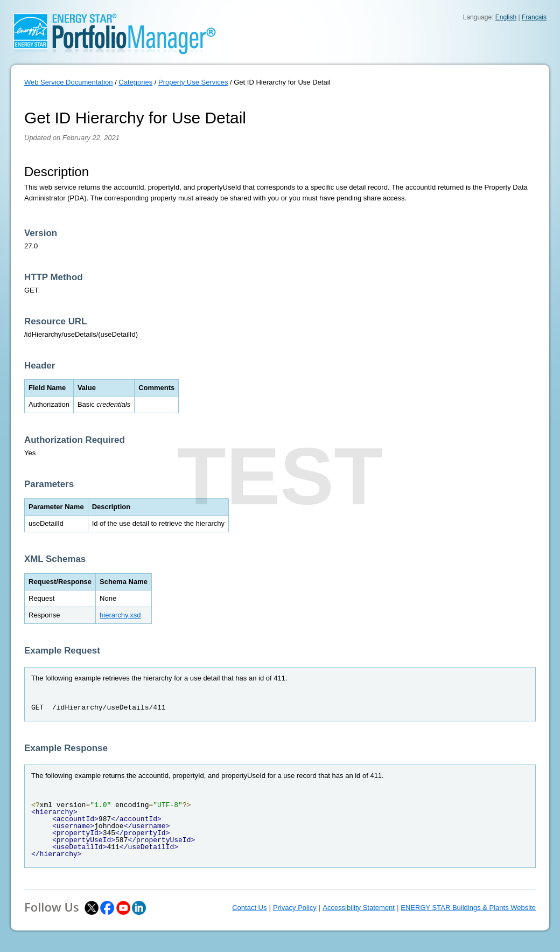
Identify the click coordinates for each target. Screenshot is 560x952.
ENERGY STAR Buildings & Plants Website (468, 908)
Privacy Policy (295, 908)
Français (534, 17)
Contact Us (249, 908)
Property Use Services (193, 82)
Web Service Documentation (69, 82)
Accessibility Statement (359, 908)
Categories (135, 82)
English (506, 17)
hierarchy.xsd (120, 615)
